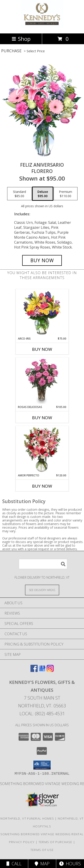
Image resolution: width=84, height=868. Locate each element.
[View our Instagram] (50, 671)
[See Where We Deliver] (42, 590)
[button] (42, 765)
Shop (21, 39)
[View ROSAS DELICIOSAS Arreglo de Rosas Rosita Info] (42, 381)
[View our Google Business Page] (42, 671)
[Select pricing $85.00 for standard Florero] (19, 194)
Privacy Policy (22, 842)
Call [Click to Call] (14, 864)
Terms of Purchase (55, 842)
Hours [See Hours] (70, 864)
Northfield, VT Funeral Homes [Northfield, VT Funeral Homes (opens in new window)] (27, 818)
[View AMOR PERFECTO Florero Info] (42, 450)
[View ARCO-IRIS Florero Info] (42, 313)
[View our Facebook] (34, 671)
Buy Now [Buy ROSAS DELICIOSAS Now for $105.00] (42, 418)
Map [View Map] (42, 864)
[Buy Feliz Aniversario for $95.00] (42, 260)
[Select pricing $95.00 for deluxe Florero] (43, 194)
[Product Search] (43, 564)
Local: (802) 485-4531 (42, 714)
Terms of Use (42, 850)
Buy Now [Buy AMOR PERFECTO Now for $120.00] (42, 486)
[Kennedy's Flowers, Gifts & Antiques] (42, 27)
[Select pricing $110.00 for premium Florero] (66, 194)
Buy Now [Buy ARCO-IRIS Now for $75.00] (42, 349)
